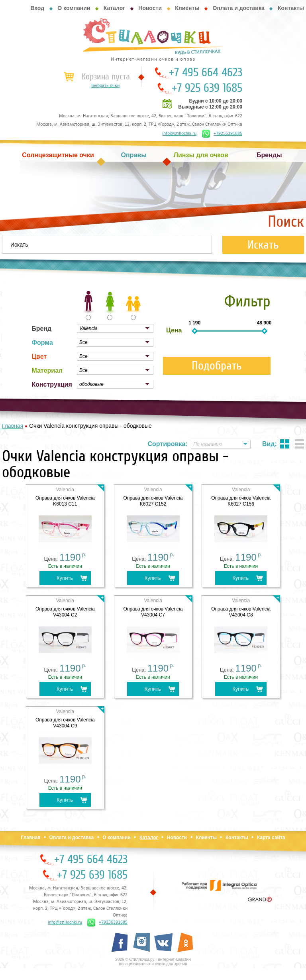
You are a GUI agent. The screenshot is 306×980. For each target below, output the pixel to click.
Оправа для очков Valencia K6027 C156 (241, 501)
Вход (37, 8)
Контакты (291, 8)
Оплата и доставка (239, 8)
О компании (74, 8)
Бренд (41, 329)
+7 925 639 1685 (207, 88)
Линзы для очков (201, 155)
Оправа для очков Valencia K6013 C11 (65, 501)
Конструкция (52, 384)
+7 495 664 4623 (206, 73)
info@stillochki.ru (179, 134)
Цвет (39, 357)
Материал (47, 370)
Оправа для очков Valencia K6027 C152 (153, 501)
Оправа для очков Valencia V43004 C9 (65, 723)
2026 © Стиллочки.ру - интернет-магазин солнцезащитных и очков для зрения (153, 962)
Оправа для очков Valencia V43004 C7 (153, 612)
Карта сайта (271, 838)
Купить (65, 578)
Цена (174, 330)
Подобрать (217, 366)
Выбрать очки (105, 86)
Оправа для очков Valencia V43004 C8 (241, 612)
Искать (263, 245)
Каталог (114, 8)
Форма (42, 343)
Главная (30, 838)
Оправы (134, 155)
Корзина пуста (106, 77)
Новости (150, 8)
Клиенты (187, 8)
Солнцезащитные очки (58, 155)
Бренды (269, 155)
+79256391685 (222, 134)
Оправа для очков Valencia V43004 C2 (65, 612)
